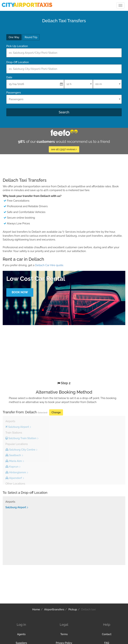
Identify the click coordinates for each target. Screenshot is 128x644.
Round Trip (31, 37)
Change (56, 412)
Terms (64, 634)
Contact (107, 634)
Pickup (73, 609)
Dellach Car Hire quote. (49, 265)
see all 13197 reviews (64, 149)
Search (64, 112)
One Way (14, 37)
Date (9, 77)
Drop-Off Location (18, 62)
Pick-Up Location (17, 46)
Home (36, 609)
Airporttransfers (54, 609)
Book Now (20, 292)
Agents (21, 634)
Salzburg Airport (16, 507)
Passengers (14, 93)
